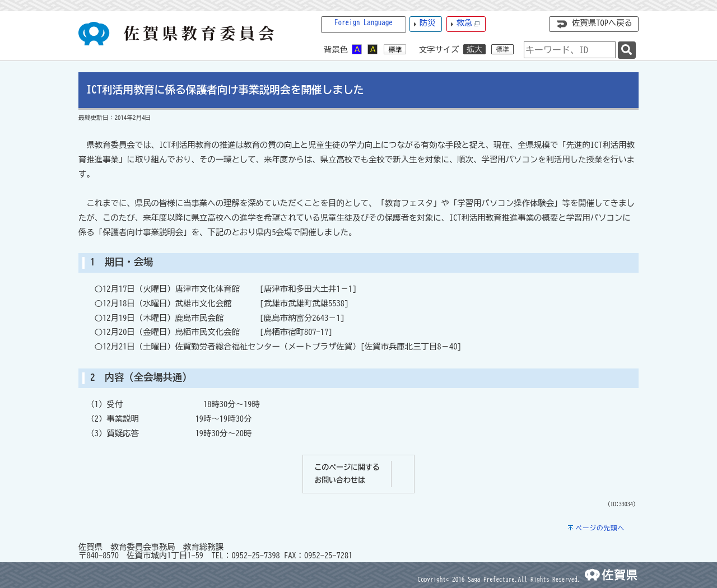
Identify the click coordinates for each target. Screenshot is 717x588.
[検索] (627, 50)
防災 (428, 23)
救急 (468, 23)
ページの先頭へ (600, 528)
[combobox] (570, 50)
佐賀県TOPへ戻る (602, 23)
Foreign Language (364, 23)
